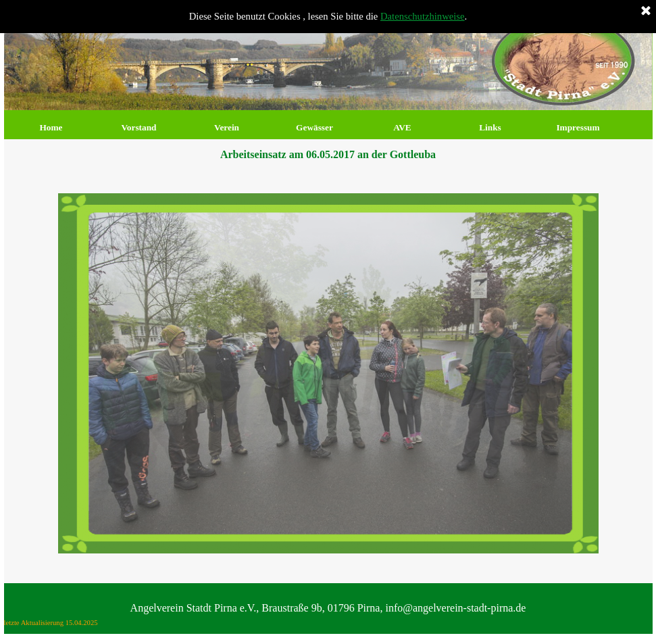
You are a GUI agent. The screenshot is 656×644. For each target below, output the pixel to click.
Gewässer (314, 127)
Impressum (578, 127)
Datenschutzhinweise (423, 16)
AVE (402, 127)
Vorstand (138, 127)
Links (490, 127)
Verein (227, 127)
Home (51, 127)
